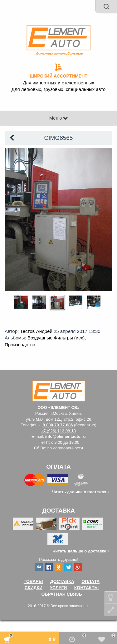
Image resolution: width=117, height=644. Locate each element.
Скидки (34, 588)
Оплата (90, 581)
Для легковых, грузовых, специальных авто (59, 89)
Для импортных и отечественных (58, 83)
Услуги (58, 588)
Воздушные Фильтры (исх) (56, 338)
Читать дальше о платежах (81, 492)
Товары (33, 581)
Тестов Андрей (36, 331)
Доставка (62, 581)
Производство (20, 345)
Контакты (86, 588)
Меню (59, 118)
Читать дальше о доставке (81, 551)
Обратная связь (62, 594)
